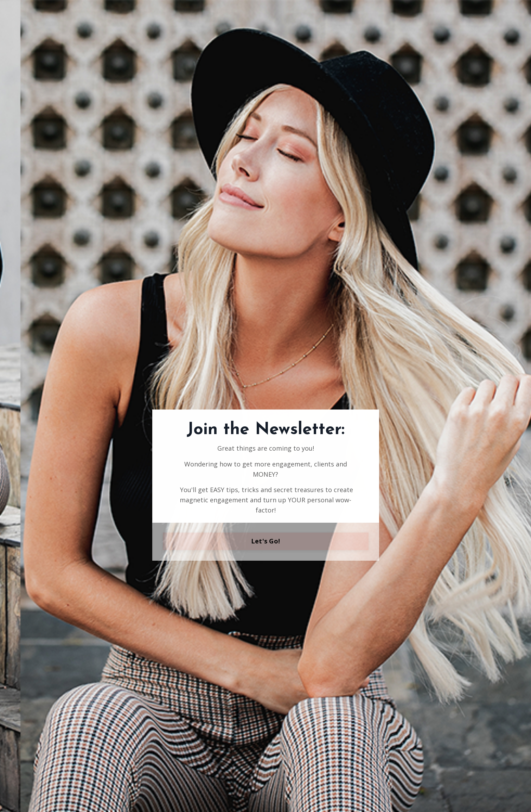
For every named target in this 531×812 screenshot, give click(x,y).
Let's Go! (265, 541)
